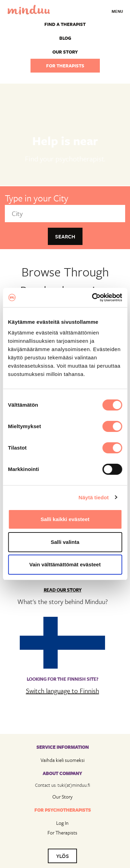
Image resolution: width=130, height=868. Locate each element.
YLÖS (63, 856)
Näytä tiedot (94, 497)
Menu (117, 11)
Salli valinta (65, 542)
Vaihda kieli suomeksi (63, 760)
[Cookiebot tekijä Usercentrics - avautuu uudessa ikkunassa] (93, 298)
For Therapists (62, 833)
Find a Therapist (65, 24)
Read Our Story (63, 590)
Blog (65, 38)
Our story (65, 52)
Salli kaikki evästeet (65, 519)
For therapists (65, 66)
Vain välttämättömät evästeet (65, 564)
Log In (62, 823)
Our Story (62, 797)
